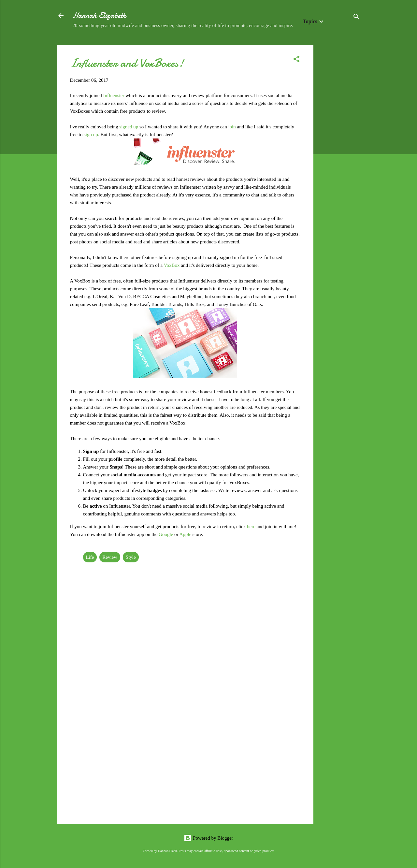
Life (90, 557)
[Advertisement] (339, 143)
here (252, 527)
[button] (296, 60)
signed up (129, 127)
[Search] (356, 18)
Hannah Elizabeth (99, 15)
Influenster (115, 95)
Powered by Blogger (208, 838)
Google (166, 534)
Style (131, 557)
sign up (90, 135)
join (232, 127)
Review (110, 557)
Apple (186, 534)
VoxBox (173, 265)
